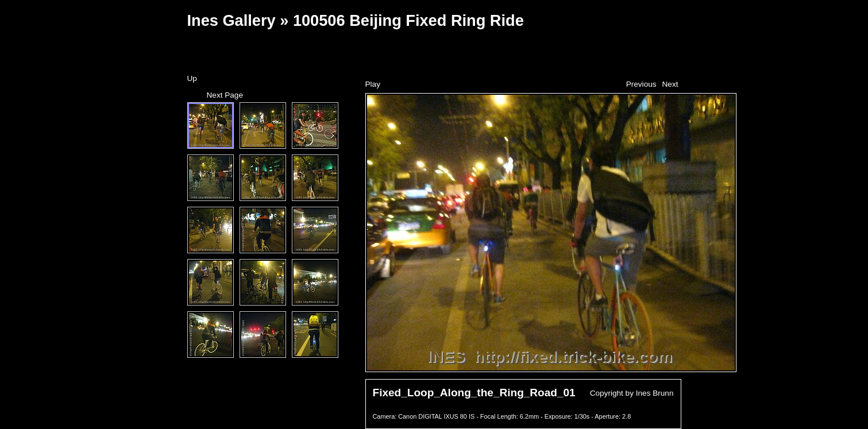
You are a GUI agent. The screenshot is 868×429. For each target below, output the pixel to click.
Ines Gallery (232, 20)
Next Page (225, 95)
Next (670, 84)
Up (192, 78)
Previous (641, 84)
